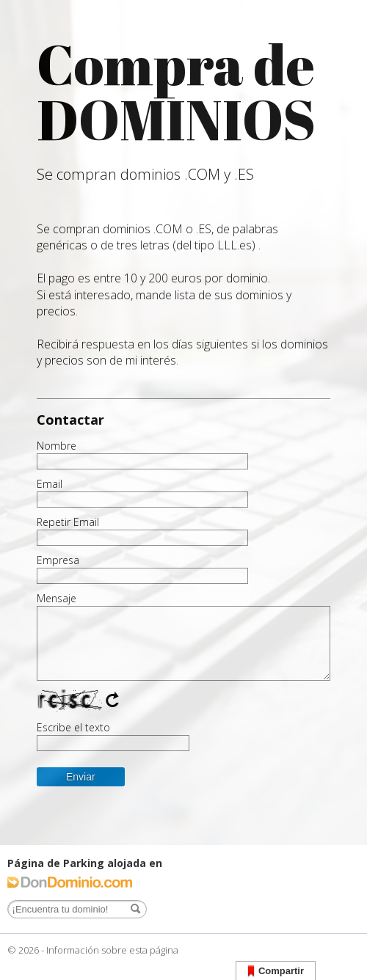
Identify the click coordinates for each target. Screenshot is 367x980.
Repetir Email (68, 522)
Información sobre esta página (112, 950)
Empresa (58, 560)
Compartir (276, 972)
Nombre (57, 446)
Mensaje (57, 599)
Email (50, 484)
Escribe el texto (73, 728)
